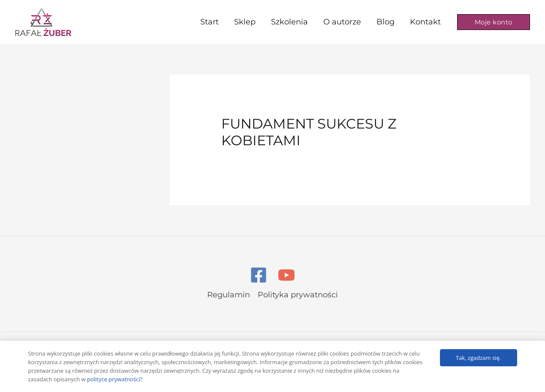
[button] (494, 22)
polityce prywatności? (115, 379)
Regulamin (229, 295)
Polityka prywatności (298, 295)
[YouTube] (286, 275)
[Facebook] (259, 275)
